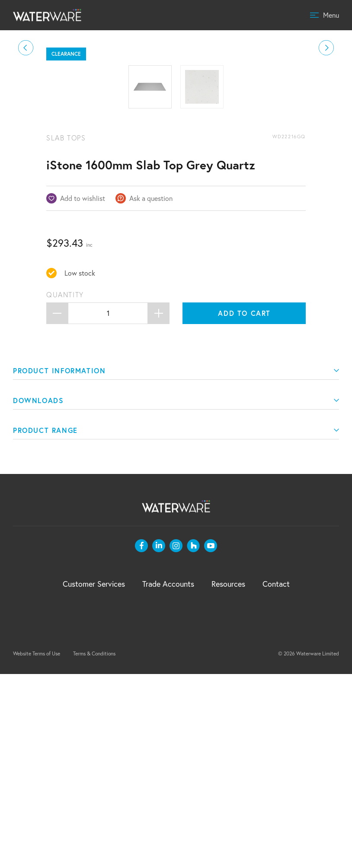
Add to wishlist (83, 392)
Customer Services (94, 778)
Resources (228, 778)
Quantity (65, 489)
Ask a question (151, 392)
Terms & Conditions (94, 847)
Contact (276, 778)
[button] (26, 145)
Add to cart (244, 507)
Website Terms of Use (37, 847)
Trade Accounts (168, 778)
